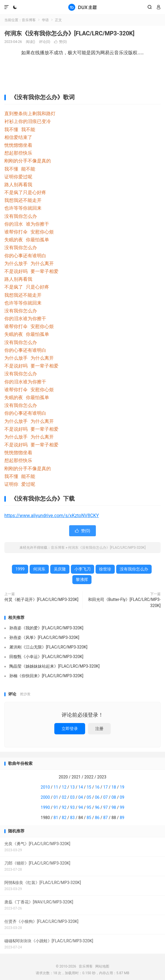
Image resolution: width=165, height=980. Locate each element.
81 (56, 818)
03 (72, 797)
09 (122, 797)
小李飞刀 (82, 569)
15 (89, 787)
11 (56, 787)
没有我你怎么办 (134, 569)
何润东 (39, 569)
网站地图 (102, 966)
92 (64, 807)
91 (56, 807)
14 (81, 787)
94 (81, 807)
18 (114, 787)
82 (64, 818)
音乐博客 (82, 7)
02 (64, 797)
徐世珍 (105, 569)
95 (89, 807)
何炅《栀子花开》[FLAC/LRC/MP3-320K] (41, 599)
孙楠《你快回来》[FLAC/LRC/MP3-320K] (46, 676)
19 (122, 787)
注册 (99, 729)
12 (64, 787)
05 (89, 797)
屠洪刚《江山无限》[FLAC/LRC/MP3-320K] (48, 647)
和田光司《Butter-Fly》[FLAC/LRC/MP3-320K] (124, 603)
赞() (60, 42)
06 (97, 797)
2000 (45, 797)
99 (122, 807)
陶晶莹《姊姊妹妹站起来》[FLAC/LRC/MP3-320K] (54, 666)
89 (122, 818)
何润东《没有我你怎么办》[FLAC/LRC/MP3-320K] (69, 33)
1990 (45, 807)
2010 (45, 787)
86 (97, 818)
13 (72, 787)
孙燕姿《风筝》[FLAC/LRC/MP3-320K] (44, 637)
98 (114, 807)
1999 (20, 569)
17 (105, 787)
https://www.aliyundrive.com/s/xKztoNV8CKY (52, 516)
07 (105, 797)
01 (56, 797)
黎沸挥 (82, 579)
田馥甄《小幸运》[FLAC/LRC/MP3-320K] (46, 657)
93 (72, 807)
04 (81, 797)
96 (97, 807)
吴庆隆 (60, 569)
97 (105, 807)
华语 (45, 20)
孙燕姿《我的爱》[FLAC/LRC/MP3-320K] (46, 628)
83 (72, 818)
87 (105, 818)
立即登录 (70, 729)
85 (89, 818)
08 (114, 797)
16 (97, 787)
